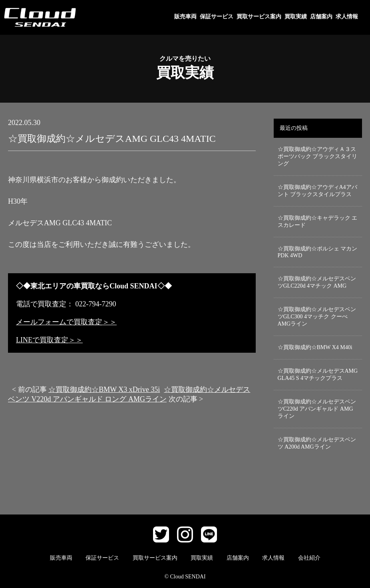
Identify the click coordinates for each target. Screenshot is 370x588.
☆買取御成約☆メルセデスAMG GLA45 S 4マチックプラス (318, 374)
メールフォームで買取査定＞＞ (66, 322)
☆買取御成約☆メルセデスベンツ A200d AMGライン (317, 443)
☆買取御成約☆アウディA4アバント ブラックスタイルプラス (317, 191)
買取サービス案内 (259, 17)
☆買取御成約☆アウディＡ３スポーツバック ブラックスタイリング (318, 156)
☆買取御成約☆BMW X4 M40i (315, 347)
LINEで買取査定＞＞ (49, 340)
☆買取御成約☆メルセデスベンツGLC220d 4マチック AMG (317, 282)
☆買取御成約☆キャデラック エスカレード (318, 221)
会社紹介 (309, 558)
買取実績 (296, 17)
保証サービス (217, 17)
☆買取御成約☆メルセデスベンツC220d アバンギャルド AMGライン (317, 409)
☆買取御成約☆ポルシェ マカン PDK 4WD (318, 252)
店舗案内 (321, 17)
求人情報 (347, 17)
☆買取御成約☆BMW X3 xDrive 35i (104, 389)
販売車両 (185, 17)
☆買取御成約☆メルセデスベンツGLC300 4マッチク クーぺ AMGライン (317, 317)
